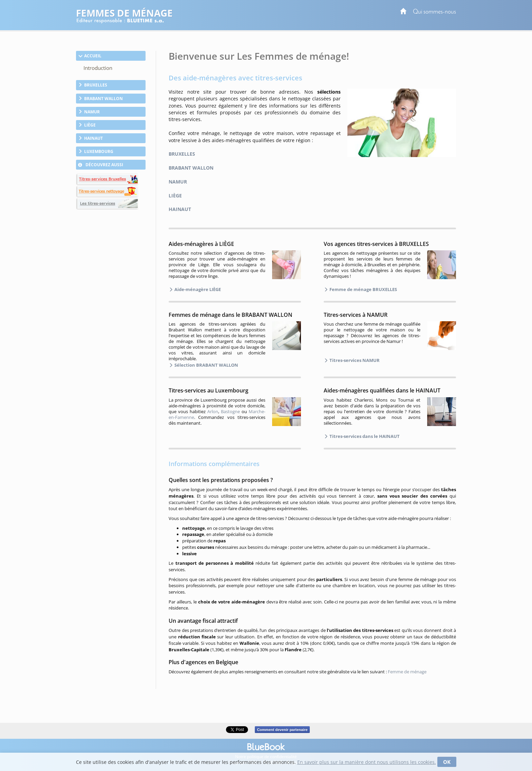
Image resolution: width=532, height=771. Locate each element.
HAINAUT (180, 209)
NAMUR (178, 182)
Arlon (213, 411)
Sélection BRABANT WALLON (206, 365)
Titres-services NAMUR (354, 360)
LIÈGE (175, 196)
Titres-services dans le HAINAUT (364, 436)
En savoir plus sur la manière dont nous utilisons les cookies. (367, 762)
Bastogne (230, 411)
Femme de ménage (407, 672)
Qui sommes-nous (434, 12)
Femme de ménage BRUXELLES (363, 289)
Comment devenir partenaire (282, 730)
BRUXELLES (182, 154)
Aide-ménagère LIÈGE (197, 289)
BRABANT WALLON (191, 168)
